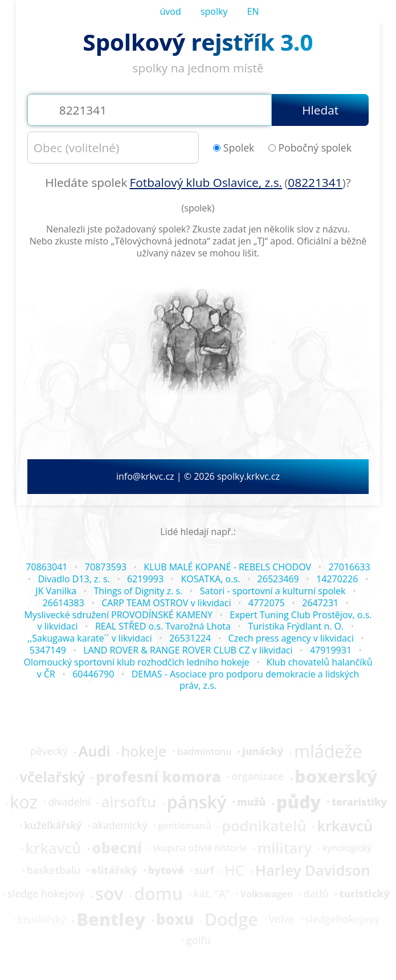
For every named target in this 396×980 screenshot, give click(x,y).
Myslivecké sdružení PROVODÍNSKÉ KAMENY (119, 615)
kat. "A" (212, 894)
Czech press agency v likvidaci (291, 638)
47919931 (331, 650)
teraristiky (359, 802)
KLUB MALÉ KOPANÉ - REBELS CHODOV (227, 567)
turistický (364, 894)
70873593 (106, 567)
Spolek (234, 148)
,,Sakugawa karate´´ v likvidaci (90, 638)
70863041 (46, 567)
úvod (171, 11)
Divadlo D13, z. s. (74, 579)
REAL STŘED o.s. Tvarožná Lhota (163, 626)
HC (234, 871)
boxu (175, 920)
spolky (214, 11)
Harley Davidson (313, 871)
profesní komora (158, 777)
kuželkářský (53, 826)
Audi (94, 752)
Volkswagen (267, 894)
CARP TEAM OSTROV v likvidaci (166, 603)
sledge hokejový (46, 894)
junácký (263, 752)
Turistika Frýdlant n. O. (296, 626)
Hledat (320, 110)
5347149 (48, 650)
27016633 (349, 567)
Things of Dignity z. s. (138, 591)
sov (109, 894)
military (285, 848)
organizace (258, 777)
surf (205, 871)
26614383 (64, 603)
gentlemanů (184, 826)
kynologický (347, 848)
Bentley (111, 920)
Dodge (231, 920)
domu (158, 894)
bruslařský (42, 920)
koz (24, 802)
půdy (299, 802)
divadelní (70, 802)
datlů (316, 894)
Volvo (282, 920)
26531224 (190, 638)
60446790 (93, 674)
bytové (166, 871)
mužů (251, 802)
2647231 (320, 603)
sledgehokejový (342, 920)
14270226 (337, 579)
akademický (120, 826)
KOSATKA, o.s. (210, 579)
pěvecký (49, 752)
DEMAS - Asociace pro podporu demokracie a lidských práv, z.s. (246, 680)
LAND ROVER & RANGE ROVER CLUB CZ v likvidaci (188, 650)
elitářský (114, 871)
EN (253, 11)
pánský (197, 802)
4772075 (267, 603)
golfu (199, 941)
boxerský (336, 777)
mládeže (328, 752)
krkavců (345, 826)
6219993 (145, 579)
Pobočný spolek (310, 148)
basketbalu (54, 871)
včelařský (52, 777)
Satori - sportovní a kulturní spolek (273, 591)
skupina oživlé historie (200, 848)
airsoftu (128, 802)
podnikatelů (264, 826)
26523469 (278, 579)
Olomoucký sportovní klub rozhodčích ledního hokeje (136, 662)
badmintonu (205, 752)
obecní (117, 848)
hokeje (144, 752)
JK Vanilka (56, 591)
